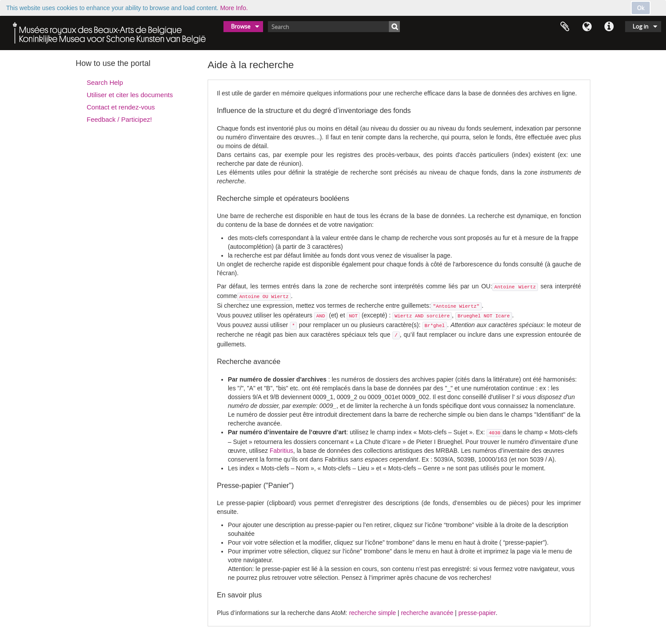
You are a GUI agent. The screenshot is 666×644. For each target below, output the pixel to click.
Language (587, 27)
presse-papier (477, 613)
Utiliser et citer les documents (130, 95)
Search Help (105, 82)
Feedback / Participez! (119, 119)
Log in (640, 26)
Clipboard (565, 27)
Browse (241, 26)
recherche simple (372, 613)
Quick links (609, 27)
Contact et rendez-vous (121, 107)
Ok (641, 8)
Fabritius (282, 451)
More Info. (234, 8)
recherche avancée (427, 613)
